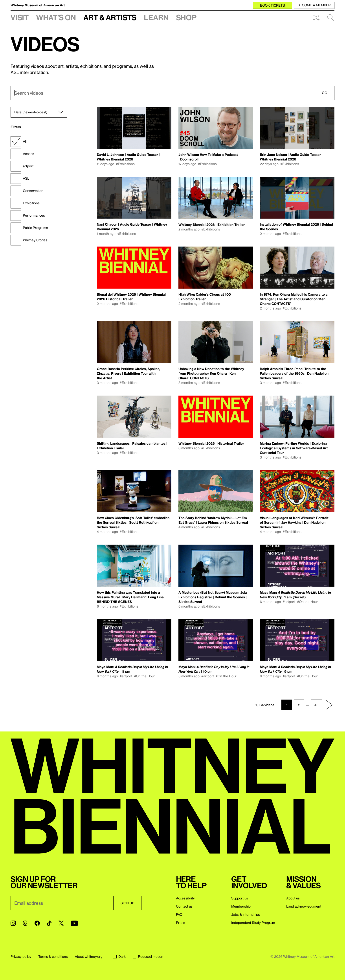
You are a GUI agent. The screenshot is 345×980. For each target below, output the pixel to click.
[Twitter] (61, 923)
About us (293, 898)
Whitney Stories (29, 240)
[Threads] (25, 923)
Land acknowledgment (304, 906)
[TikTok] (49, 923)
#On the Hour (307, 602)
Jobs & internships (246, 914)
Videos (45, 44)
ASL (20, 179)
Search (331, 18)
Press (181, 923)
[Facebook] (37, 923)
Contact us (184, 906)
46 (316, 705)
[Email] (62, 903)
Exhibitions (25, 203)
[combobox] (172, 93)
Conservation (27, 191)
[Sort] (39, 112)
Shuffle (316, 18)
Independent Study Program (253, 923)
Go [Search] (325, 93)
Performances (28, 216)
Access (22, 154)
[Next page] (329, 705)
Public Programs (29, 228)
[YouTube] (74, 923)
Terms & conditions (53, 956)
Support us (240, 898)
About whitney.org (89, 956)
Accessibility (185, 898)
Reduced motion (148, 956)
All (18, 142)
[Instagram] (13, 923)
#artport (289, 602)
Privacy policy (21, 956)
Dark (119, 956)
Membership (241, 906)
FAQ (179, 914)
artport (22, 166)
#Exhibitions (125, 164)
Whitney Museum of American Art (38, 5)
